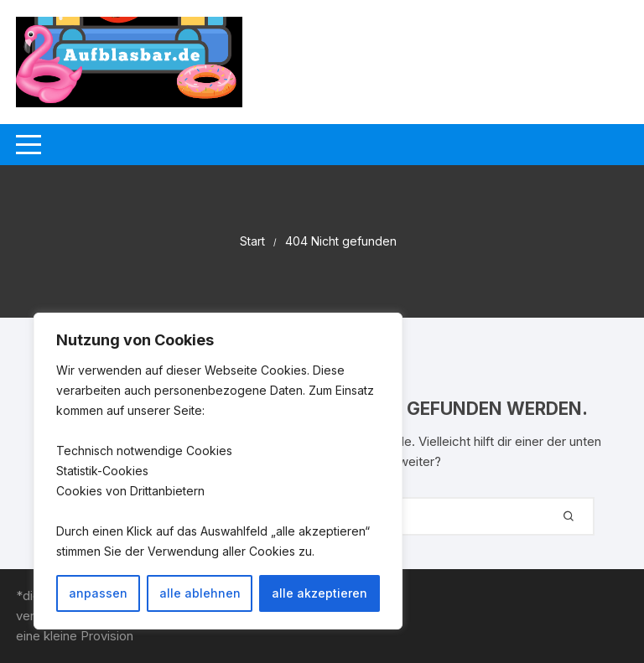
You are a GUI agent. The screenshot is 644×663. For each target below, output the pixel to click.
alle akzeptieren (319, 593)
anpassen (98, 593)
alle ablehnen (200, 593)
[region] (218, 471)
